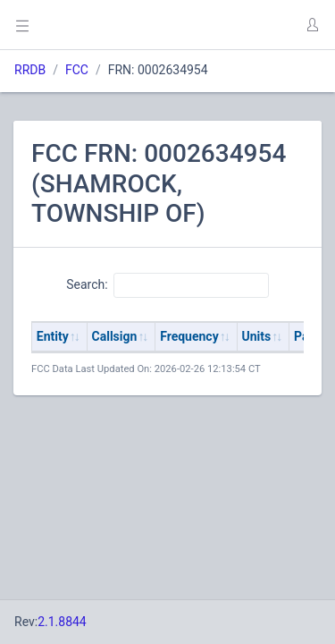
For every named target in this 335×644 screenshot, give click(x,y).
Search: (167, 285)
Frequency (189, 336)
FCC (77, 70)
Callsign (115, 336)
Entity (53, 336)
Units (257, 336)
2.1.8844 (62, 622)
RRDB (30, 70)
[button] (312, 25)
